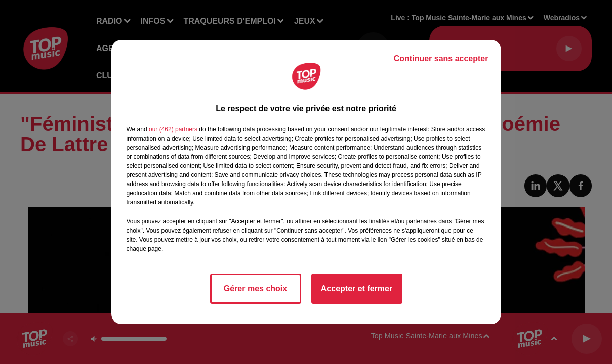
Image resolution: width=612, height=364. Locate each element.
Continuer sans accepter (441, 58)
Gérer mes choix (255, 288)
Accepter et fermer (357, 288)
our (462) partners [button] (173, 129)
